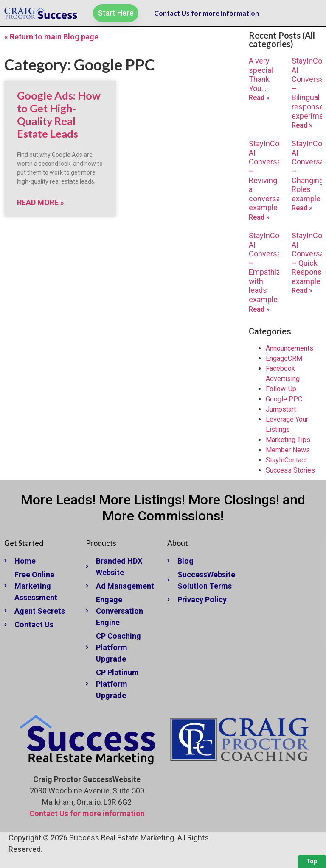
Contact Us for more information (207, 13)
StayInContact (286, 460)
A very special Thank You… (261, 75)
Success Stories (290, 470)
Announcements (289, 348)
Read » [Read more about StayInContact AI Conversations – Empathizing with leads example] (259, 309)
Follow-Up (281, 389)
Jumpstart (281, 409)
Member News (288, 450)
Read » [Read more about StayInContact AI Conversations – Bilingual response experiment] (302, 125)
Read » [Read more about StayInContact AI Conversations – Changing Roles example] (302, 208)
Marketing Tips (288, 440)
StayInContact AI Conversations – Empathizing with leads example (273, 267)
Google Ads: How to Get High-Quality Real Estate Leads (59, 114)
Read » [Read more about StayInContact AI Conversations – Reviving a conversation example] (259, 217)
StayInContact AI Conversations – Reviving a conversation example (273, 175)
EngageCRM (284, 358)
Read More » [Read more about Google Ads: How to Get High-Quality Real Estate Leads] (41, 202)
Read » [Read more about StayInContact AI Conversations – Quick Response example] (302, 291)
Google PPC (284, 399)
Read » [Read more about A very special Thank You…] (259, 98)
